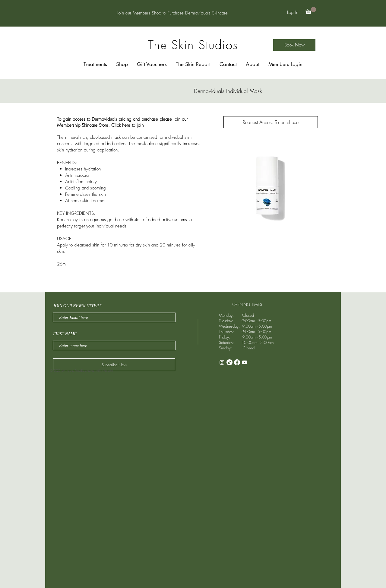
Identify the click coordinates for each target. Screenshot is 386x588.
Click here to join (127, 125)
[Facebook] (237, 362)
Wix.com (107, 370)
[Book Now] (294, 45)
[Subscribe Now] (114, 365)
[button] (311, 10)
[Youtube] (245, 362)
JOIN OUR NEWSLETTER (76, 306)
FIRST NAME (65, 334)
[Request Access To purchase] (271, 122)
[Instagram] (222, 362)
